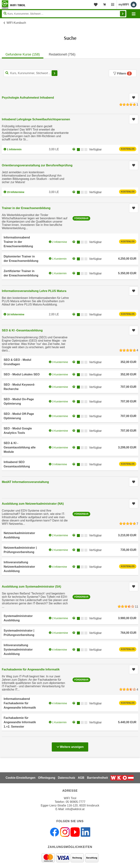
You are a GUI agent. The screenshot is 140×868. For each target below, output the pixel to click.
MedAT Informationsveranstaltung (25, 482)
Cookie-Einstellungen (21, 778)
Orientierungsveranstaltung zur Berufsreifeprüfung (37, 165)
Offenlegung (47, 778)
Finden (123, 14)
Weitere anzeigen (70, 746)
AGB (81, 778)
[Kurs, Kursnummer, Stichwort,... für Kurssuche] (31, 73)
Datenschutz (66, 778)
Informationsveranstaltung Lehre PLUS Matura (34, 291)
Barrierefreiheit (97, 778)
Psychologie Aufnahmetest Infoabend (28, 98)
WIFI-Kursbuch (16, 23)
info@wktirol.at (75, 809)
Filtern (123, 73)
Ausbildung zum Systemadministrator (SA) (31, 587)
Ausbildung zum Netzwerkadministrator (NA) (33, 504)
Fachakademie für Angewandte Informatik (31, 669)
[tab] (23, 53)
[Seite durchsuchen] (64, 14)
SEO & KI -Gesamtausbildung (22, 330)
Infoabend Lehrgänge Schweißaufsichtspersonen (36, 119)
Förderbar (81, 218)
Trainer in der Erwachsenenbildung (26, 208)
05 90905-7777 (75, 802)
